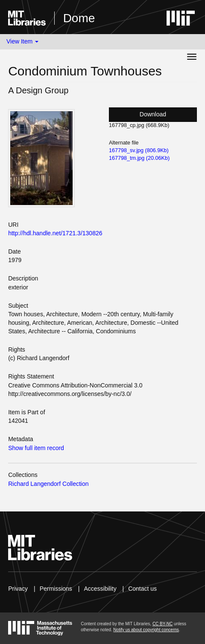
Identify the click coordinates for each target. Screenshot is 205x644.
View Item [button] (22, 41)
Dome (79, 18)
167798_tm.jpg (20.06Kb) (139, 158)
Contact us (142, 589)
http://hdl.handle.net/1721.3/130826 (55, 233)
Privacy (18, 589)
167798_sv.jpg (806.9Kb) (139, 150)
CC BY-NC (163, 624)
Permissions (56, 589)
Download (153, 114)
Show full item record (36, 448)
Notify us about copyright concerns (146, 630)
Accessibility (100, 589)
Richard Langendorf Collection (48, 484)
